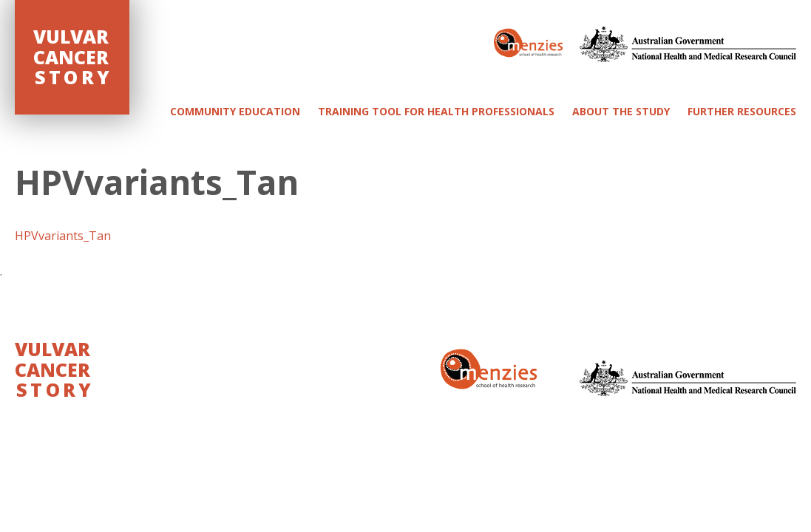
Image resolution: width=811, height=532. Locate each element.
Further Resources (742, 111)
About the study (621, 111)
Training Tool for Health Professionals (436, 111)
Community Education (235, 111)
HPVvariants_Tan (63, 236)
